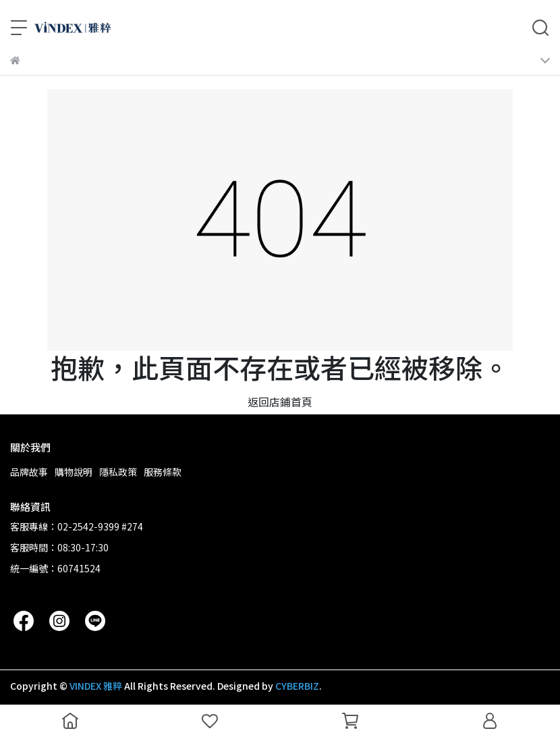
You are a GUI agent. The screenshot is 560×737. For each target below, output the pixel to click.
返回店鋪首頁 (280, 402)
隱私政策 (118, 472)
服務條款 (163, 472)
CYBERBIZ (297, 686)
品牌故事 (29, 472)
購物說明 (74, 472)
